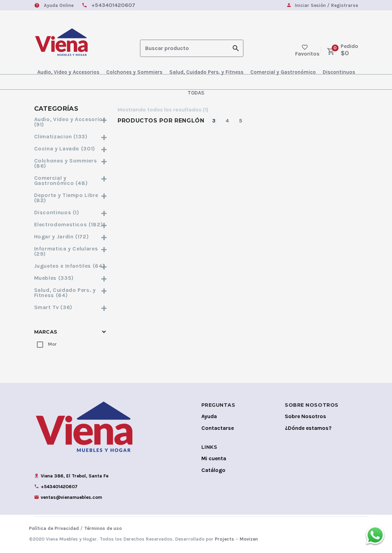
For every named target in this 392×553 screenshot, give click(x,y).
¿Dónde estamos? (308, 428)
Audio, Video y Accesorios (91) (71, 122)
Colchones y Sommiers (134, 72)
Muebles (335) (71, 278)
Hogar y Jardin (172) (71, 236)
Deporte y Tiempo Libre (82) (71, 198)
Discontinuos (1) (71, 212)
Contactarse (218, 428)
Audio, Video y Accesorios (68, 72)
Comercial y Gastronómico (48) (71, 180)
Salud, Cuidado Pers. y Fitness (206, 72)
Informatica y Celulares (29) (71, 251)
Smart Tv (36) (71, 307)
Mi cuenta (214, 458)
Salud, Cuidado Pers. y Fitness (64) (71, 293)
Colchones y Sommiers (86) (71, 163)
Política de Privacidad (54, 528)
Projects (224, 539)
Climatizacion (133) (71, 136)
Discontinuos (339, 72)
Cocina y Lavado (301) (71, 149)
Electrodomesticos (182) (71, 224)
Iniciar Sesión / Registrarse (326, 6)
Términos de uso (103, 528)
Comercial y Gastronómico (283, 72)
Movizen (249, 539)
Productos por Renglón (161, 121)
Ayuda (209, 416)
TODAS (196, 93)
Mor (52, 344)
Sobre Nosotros (305, 416)
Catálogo (213, 470)
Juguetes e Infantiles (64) (71, 266)
